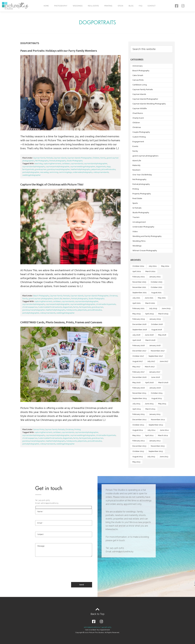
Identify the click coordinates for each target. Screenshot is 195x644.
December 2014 (139, 420)
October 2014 (138, 425)
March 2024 (150, 271)
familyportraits (28, 169)
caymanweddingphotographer (83, 167)
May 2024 (165, 266)
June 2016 (156, 377)
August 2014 (138, 430)
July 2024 (153, 266)
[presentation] (56, 572)
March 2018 (150, 340)
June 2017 (164, 361)
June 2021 (149, 298)
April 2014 (149, 435)
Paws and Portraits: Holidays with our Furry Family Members (59, 51)
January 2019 (155, 319)
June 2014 (164, 430)
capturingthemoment (52, 164)
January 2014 (155, 441)
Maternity (136, 165)
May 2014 (136, 435)
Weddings (78, 6)
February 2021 (138, 308)
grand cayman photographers (41, 299)
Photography (61, 6)
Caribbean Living (140, 85)
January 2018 (155, 345)
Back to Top (97, 614)
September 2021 (140, 293)
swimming (54, 172)
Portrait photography (58, 161)
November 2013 (158, 446)
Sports (135, 203)
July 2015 (136, 404)
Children (96, 158)
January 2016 (155, 388)
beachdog (39, 164)
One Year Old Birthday (142, 175)
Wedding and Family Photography (147, 236)
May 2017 (136, 367)
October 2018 (157, 324)
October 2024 (138, 266)
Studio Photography (75, 161)
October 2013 (138, 451)
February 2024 (139, 277)
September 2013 (156, 451)
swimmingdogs (65, 172)
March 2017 (150, 367)
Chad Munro (138, 113)
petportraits (96, 169)
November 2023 (139, 282)
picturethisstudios (108, 169)
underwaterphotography (83, 172)
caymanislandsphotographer (96, 164)
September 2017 (156, 356)
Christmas (113, 296)
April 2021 (137, 303)
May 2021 (162, 298)
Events (135, 146)
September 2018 (140, 330)
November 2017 (158, 351)
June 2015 (149, 404)
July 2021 (136, 298)
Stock (120, 6)
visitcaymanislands (101, 172)
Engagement (138, 142)
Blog (131, 6)
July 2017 (151, 361)
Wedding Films (139, 241)
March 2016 (163, 383)
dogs (109, 167)
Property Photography (142, 194)
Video (135, 232)
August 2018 (157, 330)
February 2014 (139, 441)
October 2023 (156, 282)
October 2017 (138, 356)
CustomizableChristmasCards (50, 307)
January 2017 (155, 372)
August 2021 (156, 293)
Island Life (58, 299)
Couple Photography (141, 132)
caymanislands (77, 164)
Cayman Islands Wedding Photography (149, 104)
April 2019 (149, 314)
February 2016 (139, 388)
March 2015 (150, 409)
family (76, 307)
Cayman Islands (60, 158)
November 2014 (158, 420)
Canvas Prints (39, 429)
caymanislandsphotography (34, 167)
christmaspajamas (30, 307)
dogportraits (101, 167)
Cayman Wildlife (140, 108)
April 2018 (137, 340)
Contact (152, 6)
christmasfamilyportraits (106, 304)
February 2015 (139, 414)
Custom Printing (139, 137)
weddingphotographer (31, 175)
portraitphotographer (31, 172)
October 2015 (157, 393)
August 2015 (157, 398)
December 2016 (139, 377)
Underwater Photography (143, 227)
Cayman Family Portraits (43, 158)
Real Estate (93, 6)
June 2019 (166, 308)
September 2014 (156, 425)
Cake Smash (138, 75)
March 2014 (163, 435)
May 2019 (136, 314)
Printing (108, 6)
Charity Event (138, 118)
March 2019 (163, 314)
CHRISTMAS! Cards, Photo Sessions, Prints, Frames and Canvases (61, 322)
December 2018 (139, 324)
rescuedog (44, 172)
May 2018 (162, 335)
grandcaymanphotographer (59, 169)
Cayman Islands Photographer (80, 158)
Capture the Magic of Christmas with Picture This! (52, 184)
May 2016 (136, 383)
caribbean (66, 164)
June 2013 (164, 457)
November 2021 (139, 287)
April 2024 (137, 271)
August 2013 (138, 457)
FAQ (140, 6)
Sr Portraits (137, 208)
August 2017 (138, 361)
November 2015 (139, 393)
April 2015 (137, 409)
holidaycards (72, 310)
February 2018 (139, 345)
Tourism (136, 217)
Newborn (66, 299)
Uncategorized (139, 222)
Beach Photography (41, 296)
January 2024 (155, 277)
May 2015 (162, 404)
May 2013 (136, 462)
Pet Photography (42, 161)
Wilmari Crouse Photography (145, 251)
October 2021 (156, 287)
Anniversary (138, 66)
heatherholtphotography (81, 169)
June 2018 (149, 335)
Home (46, 6)
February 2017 (138, 372)
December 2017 (139, 351)
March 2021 (150, 303)
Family (103, 158)
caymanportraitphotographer (58, 167)
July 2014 (151, 430)
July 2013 (151, 457)
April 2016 (149, 383)
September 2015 (140, 398)
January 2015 (155, 414)
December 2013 (139, 446)
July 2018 (136, 335)
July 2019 (153, 308)
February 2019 (139, 319)
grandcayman (41, 169)
